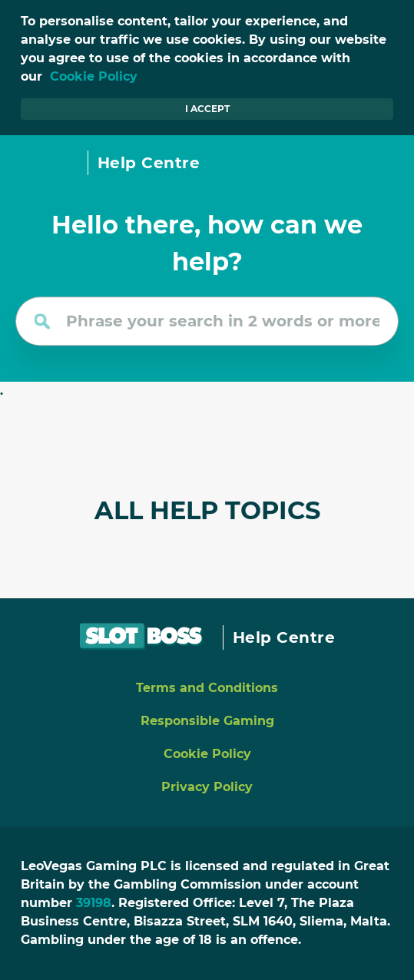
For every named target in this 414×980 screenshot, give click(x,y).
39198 (94, 903)
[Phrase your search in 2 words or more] (207, 321)
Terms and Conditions (207, 688)
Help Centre (149, 163)
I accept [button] (207, 109)
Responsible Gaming (207, 721)
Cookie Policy (94, 76)
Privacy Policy (207, 787)
